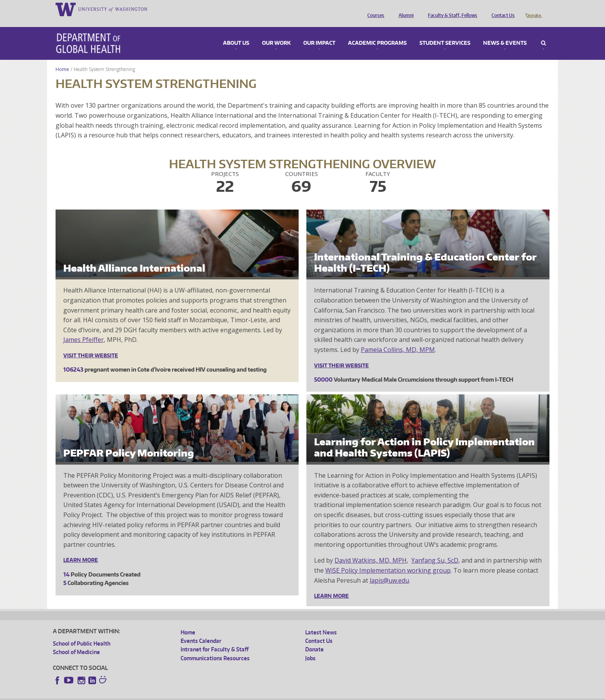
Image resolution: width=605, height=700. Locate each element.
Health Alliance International (134, 257)
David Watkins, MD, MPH (371, 550)
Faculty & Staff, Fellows (451, 9)
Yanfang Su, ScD (435, 550)
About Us (236, 32)
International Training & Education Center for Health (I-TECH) (425, 252)
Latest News (321, 621)
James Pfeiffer (84, 329)
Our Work (276, 32)
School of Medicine (76, 641)
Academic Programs (377, 32)
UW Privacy (155, 694)
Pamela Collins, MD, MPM (398, 339)
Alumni (404, 9)
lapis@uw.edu (389, 570)
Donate (533, 9)
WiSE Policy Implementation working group (388, 560)
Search (543, 32)
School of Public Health (82, 633)
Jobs (310, 647)
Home (62, 58)
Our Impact (319, 32)
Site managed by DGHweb (232, 694)
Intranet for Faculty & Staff (215, 638)
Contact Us (501, 9)
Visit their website (91, 345)
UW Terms (186, 694)
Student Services (445, 32)
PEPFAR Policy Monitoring (129, 442)
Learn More (81, 549)
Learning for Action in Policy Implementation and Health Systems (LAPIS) (424, 436)
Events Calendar (201, 630)
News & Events (505, 32)
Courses (374, 9)
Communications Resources (215, 647)
